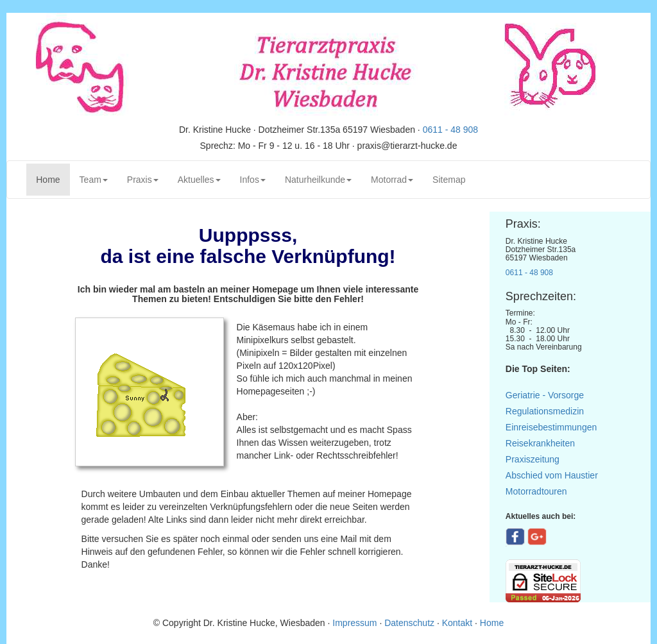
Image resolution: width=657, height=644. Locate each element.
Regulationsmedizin (545, 411)
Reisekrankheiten (540, 443)
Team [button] (94, 180)
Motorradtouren (536, 491)
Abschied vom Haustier (552, 475)
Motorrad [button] (392, 180)
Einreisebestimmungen (551, 427)
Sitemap (449, 180)
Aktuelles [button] (199, 180)
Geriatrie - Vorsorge (545, 395)
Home (53, 179)
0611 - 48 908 (450, 130)
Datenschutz (409, 623)
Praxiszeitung (533, 459)
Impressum (356, 623)
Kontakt (457, 623)
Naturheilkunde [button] (318, 180)
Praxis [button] (143, 180)
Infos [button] (253, 180)
